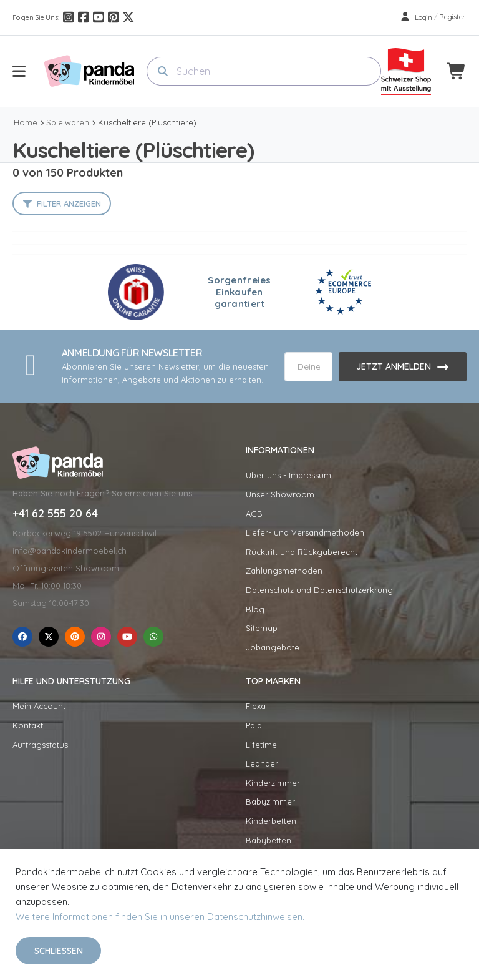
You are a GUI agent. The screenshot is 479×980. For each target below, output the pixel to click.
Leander (262, 763)
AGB (254, 514)
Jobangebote (273, 647)
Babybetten (269, 840)
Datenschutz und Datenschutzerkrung (319, 590)
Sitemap (262, 628)
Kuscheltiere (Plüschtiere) (147, 122)
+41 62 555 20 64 (55, 514)
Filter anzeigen (69, 203)
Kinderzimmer (273, 783)
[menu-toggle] (19, 71)
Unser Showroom (280, 494)
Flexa (256, 706)
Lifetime (261, 745)
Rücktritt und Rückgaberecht (302, 552)
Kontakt (28, 725)
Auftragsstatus (40, 745)
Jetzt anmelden (394, 366)
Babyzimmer (270, 801)
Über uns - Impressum (288, 475)
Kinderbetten (271, 821)
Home (26, 122)
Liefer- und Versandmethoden (305, 532)
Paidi (255, 725)
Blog (255, 609)
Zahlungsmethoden (284, 571)
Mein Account (39, 706)
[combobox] (264, 71)
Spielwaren (68, 122)
